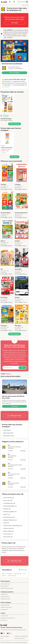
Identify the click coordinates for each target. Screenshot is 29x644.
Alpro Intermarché (8, 433)
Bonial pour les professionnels (8, 618)
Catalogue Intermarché (6, 607)
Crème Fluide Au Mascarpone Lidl (12, 526)
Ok (22, 368)
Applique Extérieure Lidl (9, 520)
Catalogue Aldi (4, 610)
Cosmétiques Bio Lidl (9, 503)
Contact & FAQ (4, 616)
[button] (14, 58)
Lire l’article (15, 406)
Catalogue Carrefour (6, 599)
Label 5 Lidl (6, 514)
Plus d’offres (14, 157)
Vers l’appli (14, 23)
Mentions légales (5, 636)
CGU (2, 638)
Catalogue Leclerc (5, 597)
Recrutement (4, 620)
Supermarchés (18, 574)
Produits (4, 576)
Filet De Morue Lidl (8, 498)
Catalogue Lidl (4, 595)
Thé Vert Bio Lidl (7, 534)
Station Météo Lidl (8, 531)
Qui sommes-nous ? (5, 584)
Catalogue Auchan (5, 605)
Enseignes (9, 574)
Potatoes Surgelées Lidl (9, 512)
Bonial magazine (5, 586)
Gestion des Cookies (20, 638)
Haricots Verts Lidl (8, 528)
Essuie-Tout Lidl (7, 500)
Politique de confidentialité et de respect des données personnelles (15, 361)
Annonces (25, 5)
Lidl (24, 574)
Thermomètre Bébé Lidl (9, 506)
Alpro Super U (6, 430)
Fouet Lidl (5, 523)
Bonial (3, 574)
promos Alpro (6, 87)
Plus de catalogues (14, 124)
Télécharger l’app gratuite (7, 588)
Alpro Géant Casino (8, 436)
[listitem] (7, 108)
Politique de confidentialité (21, 636)
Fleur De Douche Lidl (8, 517)
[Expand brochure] (14, 51)
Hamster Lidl (6, 509)
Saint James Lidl (7, 537)
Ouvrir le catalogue (15, 73)
